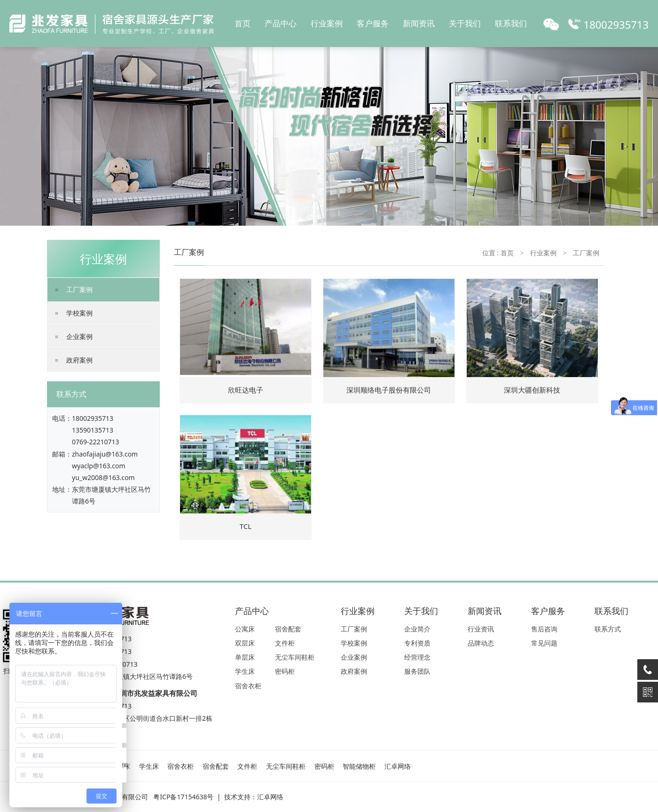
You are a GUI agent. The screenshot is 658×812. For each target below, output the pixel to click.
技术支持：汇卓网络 (254, 797)
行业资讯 (481, 629)
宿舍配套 (288, 629)
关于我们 (465, 23)
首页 (243, 23)
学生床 (245, 671)
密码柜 (285, 671)
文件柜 (285, 643)
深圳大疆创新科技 (532, 390)
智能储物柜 (359, 766)
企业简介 (417, 629)
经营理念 (417, 657)
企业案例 (79, 336)
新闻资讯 (419, 23)
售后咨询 (544, 629)
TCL (246, 526)
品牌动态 (481, 643)
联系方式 (608, 629)
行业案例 (327, 23)
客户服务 (373, 23)
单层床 (245, 657)
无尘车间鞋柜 (295, 657)
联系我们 (511, 23)
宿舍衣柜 (248, 686)
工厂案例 (79, 289)
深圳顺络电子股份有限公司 (389, 390)
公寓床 (245, 629)
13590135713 (93, 430)
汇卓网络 (398, 766)
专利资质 (417, 643)
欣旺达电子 (246, 390)
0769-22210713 (96, 442)
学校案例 (79, 313)
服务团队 (417, 671)
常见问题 (544, 643)
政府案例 (79, 360)
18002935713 (93, 418)
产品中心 (281, 23)
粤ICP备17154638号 (183, 797)
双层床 (245, 643)
